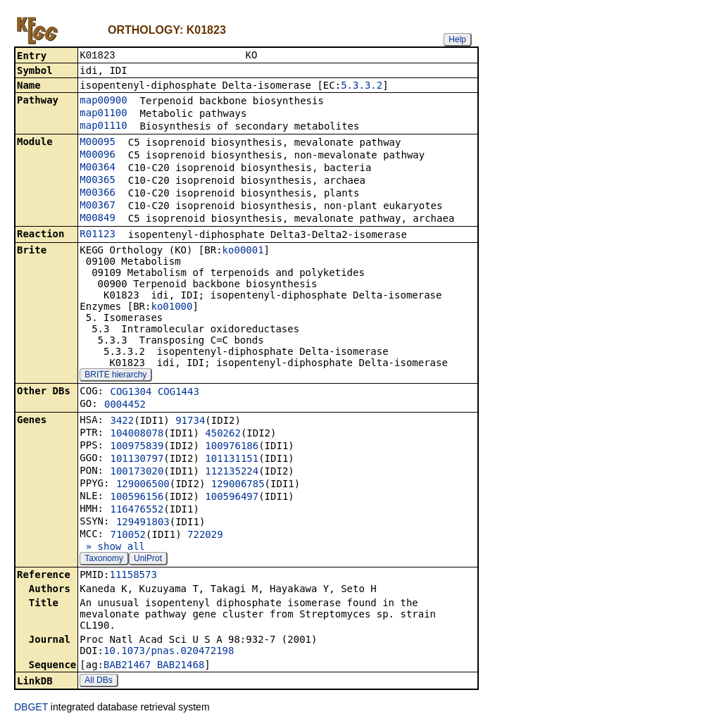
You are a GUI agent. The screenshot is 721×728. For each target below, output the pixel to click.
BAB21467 (127, 666)
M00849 (98, 219)
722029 (205, 536)
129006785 (238, 485)
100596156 (137, 498)
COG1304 (131, 393)
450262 (223, 434)
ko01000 (171, 308)
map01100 (103, 114)
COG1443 (178, 393)
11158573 (133, 576)
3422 (122, 422)
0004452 (125, 406)
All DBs (98, 682)
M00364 (98, 168)
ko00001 (243, 251)
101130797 (137, 460)
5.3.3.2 (362, 87)
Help (457, 39)
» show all (112, 548)
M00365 (98, 181)
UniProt (148, 560)
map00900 (103, 101)
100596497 (232, 498)
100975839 (137, 447)
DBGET (31, 708)
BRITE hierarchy (115, 376)
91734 (190, 422)
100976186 (232, 447)
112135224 (232, 472)
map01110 (103, 127)
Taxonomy (104, 560)
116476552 (137, 510)
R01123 (98, 235)
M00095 (98, 143)
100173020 (137, 472)
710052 (128, 536)
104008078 (137, 434)
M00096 (98, 156)
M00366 (98, 194)
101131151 (232, 460)
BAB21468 (181, 666)
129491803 (143, 523)
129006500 (143, 485)
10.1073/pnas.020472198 (169, 652)
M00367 (98, 206)
